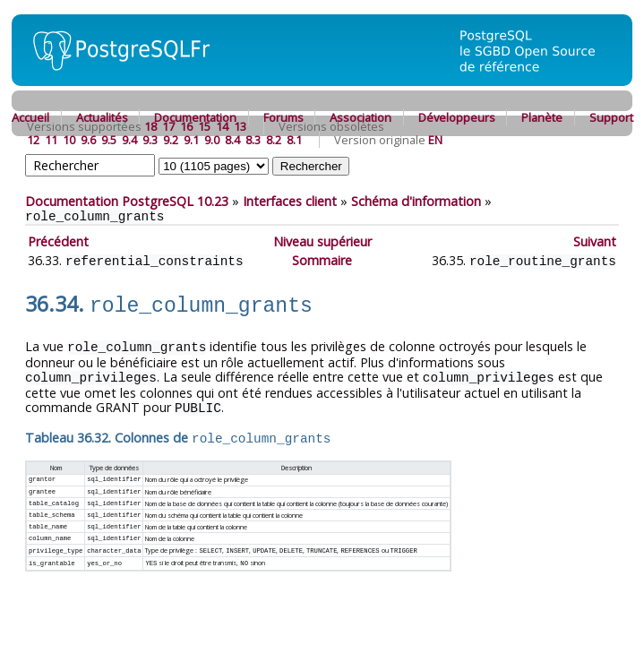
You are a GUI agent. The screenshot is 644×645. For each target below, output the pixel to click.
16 (186, 126)
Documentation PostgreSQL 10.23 (127, 201)
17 (168, 126)
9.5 (109, 140)
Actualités (102, 117)
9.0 (212, 140)
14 (222, 126)
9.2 (171, 140)
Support (611, 117)
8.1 (294, 140)
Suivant (595, 241)
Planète (542, 117)
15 (204, 126)
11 (51, 140)
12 (33, 140)
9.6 (88, 140)
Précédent (58, 241)
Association (361, 117)
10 (69, 140)
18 (150, 126)
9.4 (129, 140)
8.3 (253, 140)
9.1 (191, 140)
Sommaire (322, 260)
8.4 (232, 140)
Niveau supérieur (322, 241)
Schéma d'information (416, 201)
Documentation (195, 117)
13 (240, 126)
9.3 (150, 140)
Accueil (30, 117)
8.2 (274, 140)
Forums (283, 117)
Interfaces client (290, 201)
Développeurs (457, 117)
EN (435, 140)
